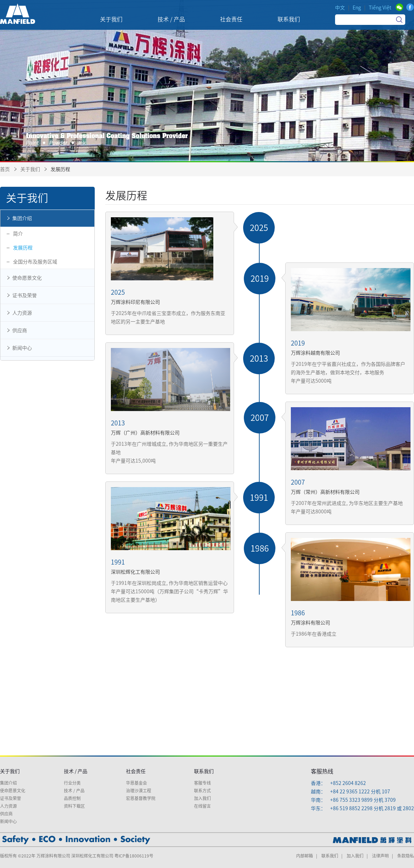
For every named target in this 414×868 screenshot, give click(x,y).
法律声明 (380, 856)
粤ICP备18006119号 (134, 856)
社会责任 (136, 771)
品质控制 (72, 798)
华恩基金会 (136, 783)
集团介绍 (18, 218)
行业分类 (72, 783)
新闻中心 (18, 348)
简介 (18, 234)
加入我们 (202, 798)
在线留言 (202, 806)
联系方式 (202, 791)
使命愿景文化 (23, 278)
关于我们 (30, 169)
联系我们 (204, 771)
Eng (357, 8)
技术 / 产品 (76, 771)
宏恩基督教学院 (141, 798)
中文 (340, 8)
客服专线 (202, 783)
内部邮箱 (305, 856)
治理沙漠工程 (139, 791)
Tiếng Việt (380, 8)
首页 (5, 169)
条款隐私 (406, 856)
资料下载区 (74, 806)
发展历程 (23, 248)
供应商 (15, 330)
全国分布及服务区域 (35, 262)
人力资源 (18, 313)
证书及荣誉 (20, 295)
